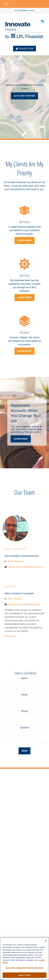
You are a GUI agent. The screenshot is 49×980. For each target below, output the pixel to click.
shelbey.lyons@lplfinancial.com (24, 604)
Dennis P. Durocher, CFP (16, 549)
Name (24, 678)
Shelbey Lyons (10, 586)
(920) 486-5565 (16, 561)
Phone (24, 711)
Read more (10, 636)
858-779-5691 (15, 599)
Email (24, 695)
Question (24, 728)
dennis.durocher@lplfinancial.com (26, 567)
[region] (24, 959)
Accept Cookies (24, 975)
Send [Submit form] (24, 751)
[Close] (46, 941)
